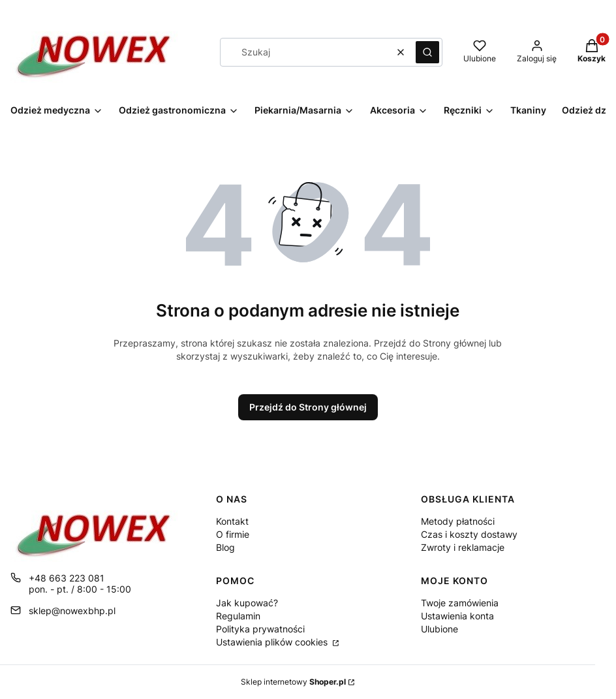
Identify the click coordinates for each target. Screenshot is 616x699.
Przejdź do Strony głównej (308, 407)
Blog (225, 547)
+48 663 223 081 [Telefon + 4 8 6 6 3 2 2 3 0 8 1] (67, 578)
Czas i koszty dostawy (469, 534)
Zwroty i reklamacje (463, 547)
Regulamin (238, 616)
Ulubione (439, 629)
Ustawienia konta (457, 616)
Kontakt (232, 521)
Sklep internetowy (293, 682)
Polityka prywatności (260, 629)
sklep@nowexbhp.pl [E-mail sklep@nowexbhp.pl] (72, 611)
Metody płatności (458, 521)
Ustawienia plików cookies (273, 642)
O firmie (233, 534)
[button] (427, 52)
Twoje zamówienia (460, 603)
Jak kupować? (247, 603)
